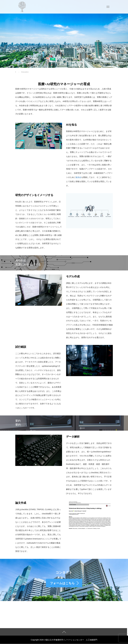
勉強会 (78, 177)
